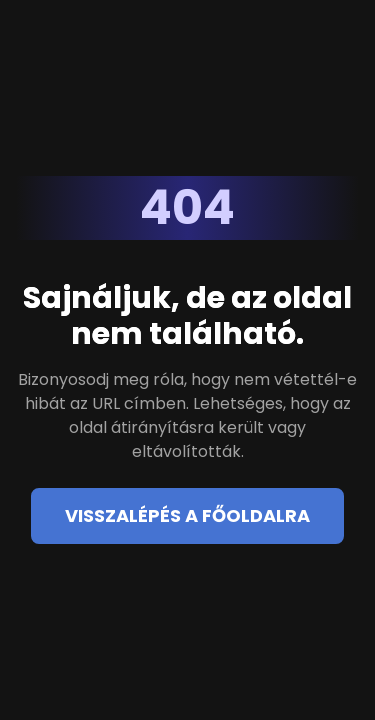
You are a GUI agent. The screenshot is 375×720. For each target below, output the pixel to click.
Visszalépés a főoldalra (187, 515)
